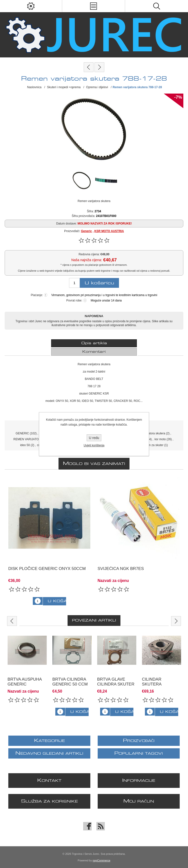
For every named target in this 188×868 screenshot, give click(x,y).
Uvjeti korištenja (94, 445)
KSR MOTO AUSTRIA (109, 231)
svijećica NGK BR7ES (121, 569)
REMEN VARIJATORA (28, 439)
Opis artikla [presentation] (94, 343)
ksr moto (160, 439)
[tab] (94, 343)
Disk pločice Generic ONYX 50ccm (47, 569)
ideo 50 (25, 445)
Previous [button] (12, 621)
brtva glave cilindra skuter (116, 682)
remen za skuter (153, 445)
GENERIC (22, 433)
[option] (27, 669)
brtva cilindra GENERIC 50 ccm (70, 682)
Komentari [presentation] (94, 352)
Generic (87, 231)
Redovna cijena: (89, 254)
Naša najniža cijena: (87, 260)
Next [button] (176, 621)
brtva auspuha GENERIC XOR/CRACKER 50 (26, 684)
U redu (94, 438)
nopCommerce (102, 860)
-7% (178, 97)
